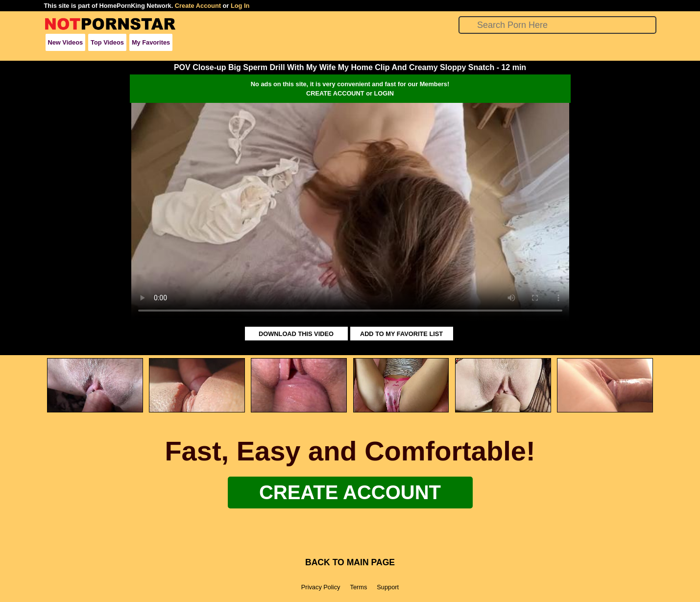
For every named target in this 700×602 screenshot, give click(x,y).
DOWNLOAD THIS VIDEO (296, 334)
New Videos (66, 42)
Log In (240, 6)
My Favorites (151, 42)
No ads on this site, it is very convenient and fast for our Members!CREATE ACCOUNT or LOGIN (350, 89)
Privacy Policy (321, 587)
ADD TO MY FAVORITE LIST (401, 334)
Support (388, 587)
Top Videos (107, 42)
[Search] (557, 25)
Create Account (198, 6)
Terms (358, 587)
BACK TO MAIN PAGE (350, 562)
